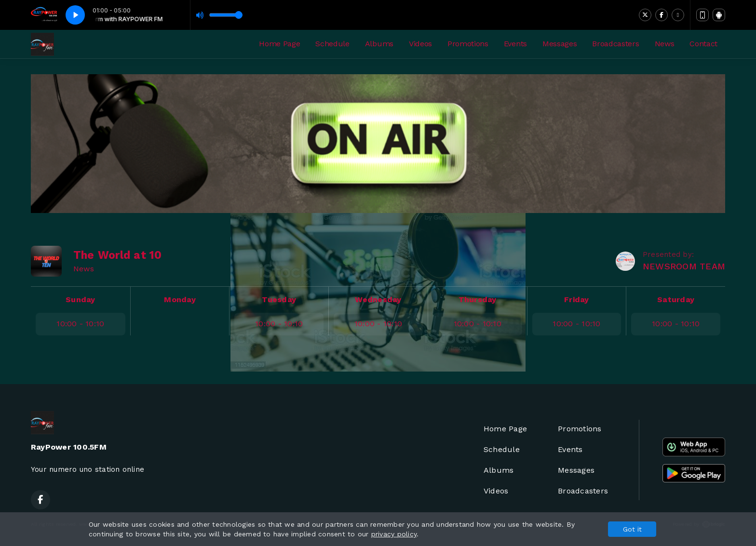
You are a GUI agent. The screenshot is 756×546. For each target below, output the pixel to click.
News (665, 44)
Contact (703, 44)
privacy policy (394, 534)
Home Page (279, 44)
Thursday (478, 300)
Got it (632, 529)
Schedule (332, 44)
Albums (379, 44)
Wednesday (378, 300)
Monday (180, 300)
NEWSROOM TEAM (684, 266)
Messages (560, 44)
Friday (576, 300)
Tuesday (279, 300)
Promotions (468, 44)
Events (515, 44)
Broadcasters (615, 44)
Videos (420, 44)
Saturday (676, 300)
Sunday (80, 300)
